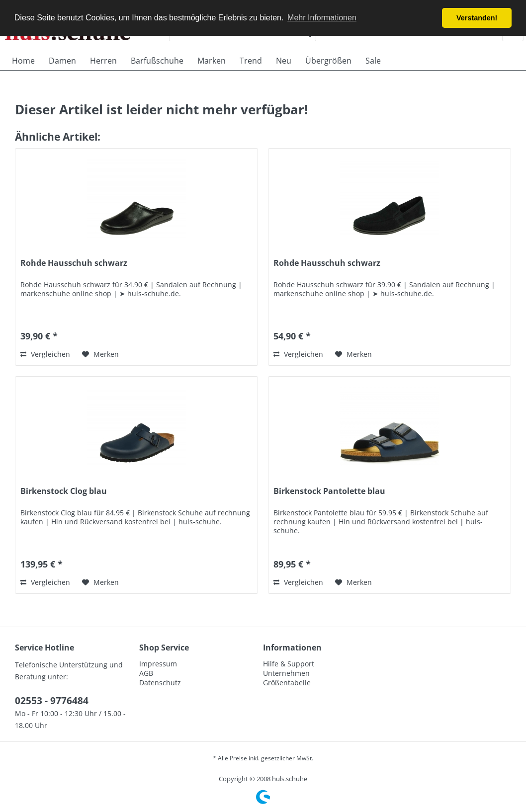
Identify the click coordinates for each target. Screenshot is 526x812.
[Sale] (373, 61)
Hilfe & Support (289, 664)
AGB (146, 673)
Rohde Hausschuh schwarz (74, 263)
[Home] (23, 61)
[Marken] (212, 61)
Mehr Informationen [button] (322, 18)
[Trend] (251, 61)
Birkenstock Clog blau (64, 491)
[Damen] (62, 61)
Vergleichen (45, 354)
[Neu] (284, 61)
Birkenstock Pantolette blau (329, 491)
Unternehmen (286, 673)
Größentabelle (287, 683)
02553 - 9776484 (52, 701)
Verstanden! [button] (477, 18)
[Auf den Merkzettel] (100, 354)
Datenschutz (160, 683)
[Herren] (103, 61)
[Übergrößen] (328, 61)
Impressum (158, 664)
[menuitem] (23, 61)
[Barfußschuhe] (157, 61)
